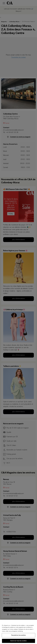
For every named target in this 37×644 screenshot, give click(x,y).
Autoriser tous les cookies (18, 642)
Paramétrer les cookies (18, 636)
